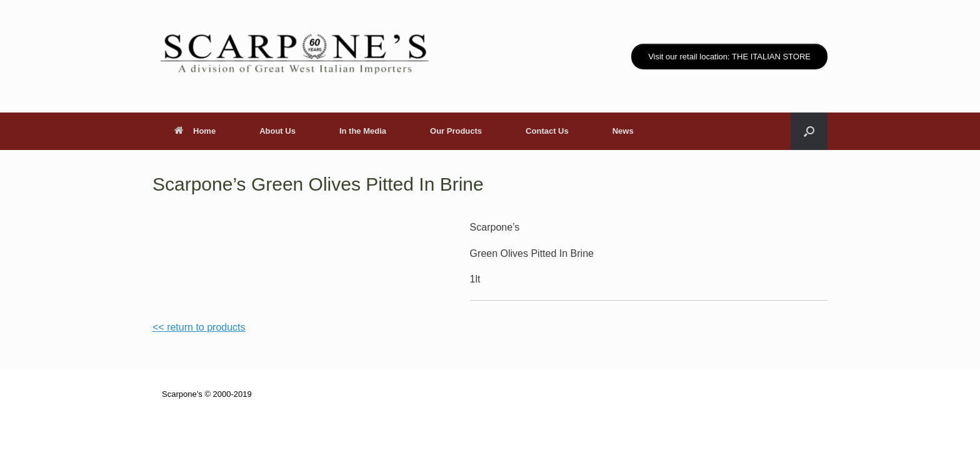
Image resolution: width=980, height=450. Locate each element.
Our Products (456, 131)
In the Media (363, 131)
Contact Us (547, 131)
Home (195, 131)
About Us (277, 131)
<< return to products (199, 327)
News (623, 131)
